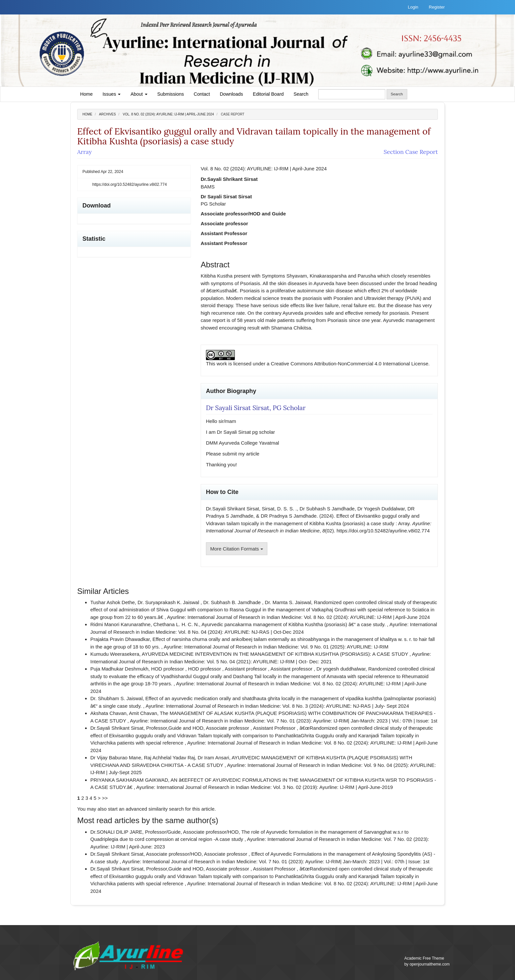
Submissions (171, 94)
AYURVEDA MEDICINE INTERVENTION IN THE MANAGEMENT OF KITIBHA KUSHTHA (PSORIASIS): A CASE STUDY (275, 654)
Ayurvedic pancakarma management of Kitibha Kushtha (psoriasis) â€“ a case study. (294, 624)
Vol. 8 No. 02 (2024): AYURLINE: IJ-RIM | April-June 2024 (168, 114)
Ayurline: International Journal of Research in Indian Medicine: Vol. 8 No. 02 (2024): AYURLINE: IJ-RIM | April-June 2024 (299, 617)
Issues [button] (112, 94)
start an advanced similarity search (146, 809)
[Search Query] (352, 94)
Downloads (231, 94)
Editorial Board (268, 94)
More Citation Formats (237, 549)
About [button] (139, 94)
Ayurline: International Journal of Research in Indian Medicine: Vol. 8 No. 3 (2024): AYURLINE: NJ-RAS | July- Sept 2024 (277, 706)
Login (413, 7)
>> (105, 798)
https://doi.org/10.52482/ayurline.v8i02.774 (130, 184)
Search (301, 94)
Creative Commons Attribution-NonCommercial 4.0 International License (350, 364)
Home (86, 94)
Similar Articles (103, 591)
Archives (108, 114)
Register (437, 7)
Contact (202, 94)
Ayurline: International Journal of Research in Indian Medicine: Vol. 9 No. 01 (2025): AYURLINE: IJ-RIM (276, 647)
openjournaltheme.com (430, 964)
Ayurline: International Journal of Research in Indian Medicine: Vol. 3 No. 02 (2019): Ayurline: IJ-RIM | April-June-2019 (265, 787)
